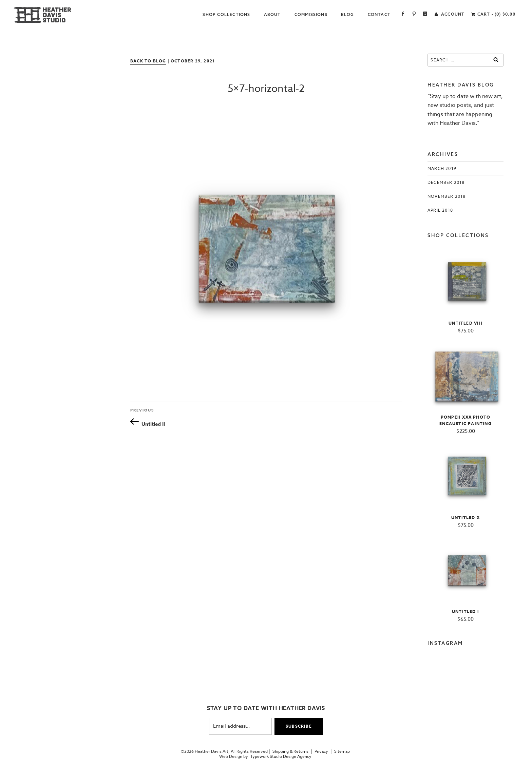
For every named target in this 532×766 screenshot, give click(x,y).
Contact (379, 14)
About (272, 14)
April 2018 (440, 210)
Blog (348, 14)
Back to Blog (148, 61)
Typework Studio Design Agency (281, 757)
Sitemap (342, 751)
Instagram (425, 14)
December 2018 (446, 182)
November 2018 (447, 196)
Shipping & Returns (290, 751)
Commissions (311, 14)
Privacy (321, 751)
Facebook (403, 14)
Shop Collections (226, 14)
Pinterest (414, 14)
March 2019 (442, 168)
